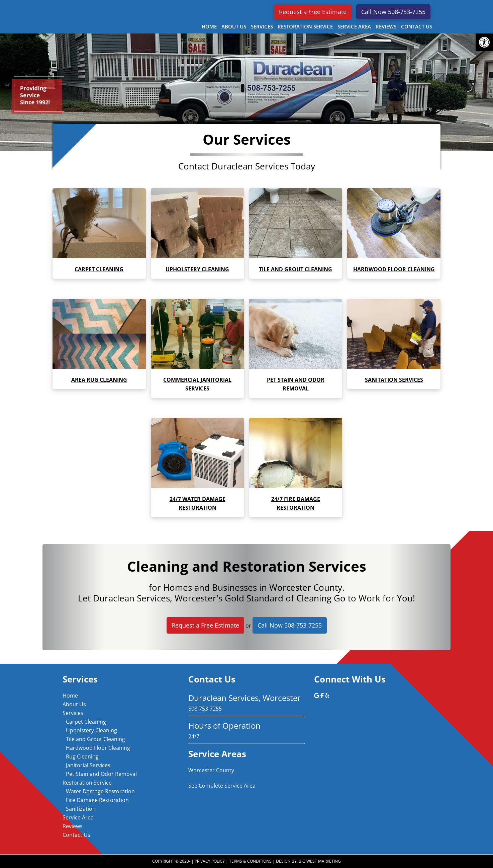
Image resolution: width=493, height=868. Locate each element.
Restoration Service (87, 783)
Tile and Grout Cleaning (95, 739)
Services (73, 713)
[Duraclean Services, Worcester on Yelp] (327, 696)
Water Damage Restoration (100, 791)
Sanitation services (394, 380)
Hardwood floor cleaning (394, 269)
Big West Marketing (320, 861)
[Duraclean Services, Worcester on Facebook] (323, 696)
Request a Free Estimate (313, 12)
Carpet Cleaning (99, 269)
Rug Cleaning (82, 756)
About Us (74, 704)
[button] (484, 42)
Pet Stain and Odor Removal (101, 774)
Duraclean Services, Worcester (106, 16)
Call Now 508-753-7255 (393, 12)
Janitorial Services (88, 765)
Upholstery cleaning (197, 269)
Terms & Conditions (250, 861)
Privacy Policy (210, 861)
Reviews (73, 826)
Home (70, 696)
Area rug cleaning (99, 380)
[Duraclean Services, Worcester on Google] (317, 696)
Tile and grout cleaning (295, 269)
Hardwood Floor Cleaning (98, 748)
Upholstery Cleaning (91, 730)
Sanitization (81, 809)
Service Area (78, 817)
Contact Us (76, 835)
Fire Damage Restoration (97, 800)
